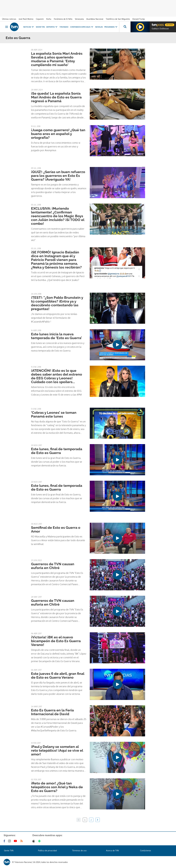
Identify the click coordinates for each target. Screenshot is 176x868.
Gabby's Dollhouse (160, 29)
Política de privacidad (47, 851)
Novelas (99, 27)
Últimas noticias (9, 19)
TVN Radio (64, 27)
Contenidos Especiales (82, 27)
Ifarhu (49, 19)
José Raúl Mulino (26, 19)
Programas (111, 27)
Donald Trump (139, 19)
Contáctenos (146, 851)
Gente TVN (9, 851)
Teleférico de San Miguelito (118, 19)
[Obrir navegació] (7, 27)
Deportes (52, 27)
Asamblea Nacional (95, 19)
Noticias (29, 27)
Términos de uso (79, 851)
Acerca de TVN (112, 851)
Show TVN (40, 27)
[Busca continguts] (125, 27)
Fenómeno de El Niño (63, 19)
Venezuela (79, 19)
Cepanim (40, 19)
